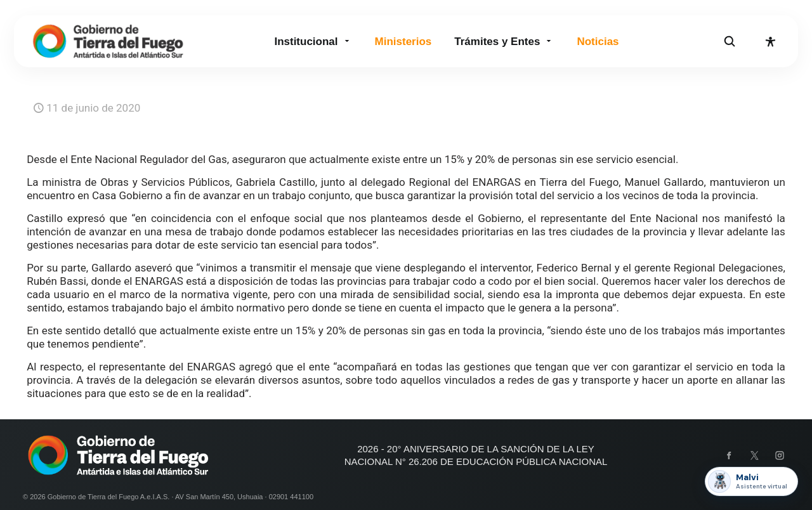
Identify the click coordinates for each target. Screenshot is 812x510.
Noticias (598, 42)
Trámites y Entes (504, 42)
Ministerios (403, 42)
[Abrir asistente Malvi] (751, 481)
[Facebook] (729, 455)
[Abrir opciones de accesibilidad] (770, 41)
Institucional (313, 42)
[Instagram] (780, 455)
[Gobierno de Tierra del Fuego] (108, 41)
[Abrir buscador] (730, 41)
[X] (754, 455)
